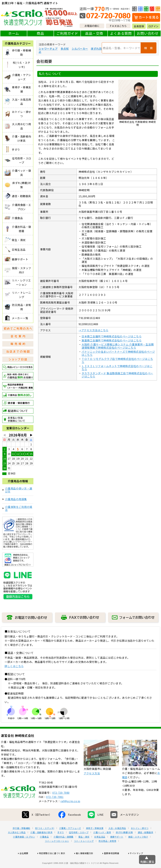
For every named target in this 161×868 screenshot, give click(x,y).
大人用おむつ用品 (17, 845)
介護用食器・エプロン (24, 850)
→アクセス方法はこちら (94, 330)
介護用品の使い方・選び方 (19, 490)
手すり (61, 845)
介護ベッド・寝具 (102, 845)
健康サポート (117, 850)
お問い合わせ (148, 33)
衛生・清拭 (84, 850)
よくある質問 (121, 33)
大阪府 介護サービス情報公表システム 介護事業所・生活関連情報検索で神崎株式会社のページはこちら (118, 346)
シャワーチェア (48, 49)
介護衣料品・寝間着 (64, 850)
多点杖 (65, 49)
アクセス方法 (92, 786)
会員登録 (139, 26)
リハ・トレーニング (84, 854)
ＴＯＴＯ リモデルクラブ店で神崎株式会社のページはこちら (117, 360)
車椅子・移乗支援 (95, 841)
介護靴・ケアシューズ (70, 841)
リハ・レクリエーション (57, 854)
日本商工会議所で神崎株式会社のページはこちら (112, 336)
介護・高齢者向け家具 (41, 845)
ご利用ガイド (67, 33)
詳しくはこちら (14, 666)
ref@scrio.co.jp (70, 814)
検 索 (149, 48)
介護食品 (44, 850)
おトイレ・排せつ (140, 841)
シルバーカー (80, 49)
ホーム (14, 33)
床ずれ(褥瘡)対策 (124, 845)
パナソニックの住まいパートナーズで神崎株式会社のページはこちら (118, 353)
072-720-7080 (61, 806)
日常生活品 (100, 850)
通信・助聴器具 (146, 845)
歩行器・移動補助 (21, 841)
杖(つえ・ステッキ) (45, 841)
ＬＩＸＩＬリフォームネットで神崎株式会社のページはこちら (117, 368)
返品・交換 (94, 33)
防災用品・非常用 (107, 854)
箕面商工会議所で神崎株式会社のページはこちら (112, 340)
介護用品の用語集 (16, 499)
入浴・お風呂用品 (117, 841)
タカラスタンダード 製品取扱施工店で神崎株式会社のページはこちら (117, 375)
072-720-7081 (55, 810)
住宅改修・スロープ (79, 845)
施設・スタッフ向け (138, 850)
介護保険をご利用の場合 (19, 508)
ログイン (153, 26)
